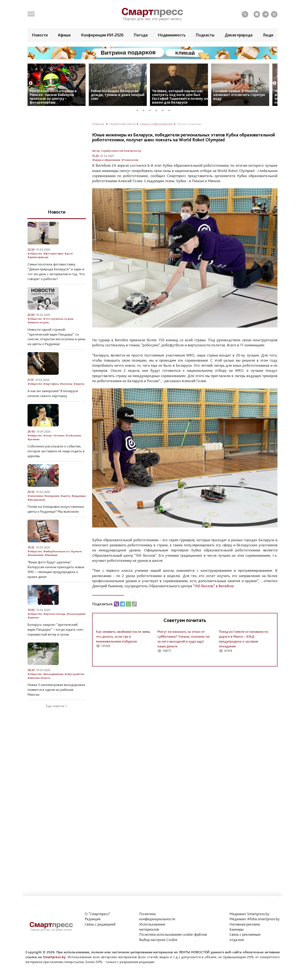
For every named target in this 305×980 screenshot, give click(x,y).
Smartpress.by (54, 957)
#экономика (35, 496)
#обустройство (75, 674)
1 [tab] (139, 110)
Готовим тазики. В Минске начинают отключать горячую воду (239, 95)
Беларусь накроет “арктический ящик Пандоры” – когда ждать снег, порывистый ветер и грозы (56, 629)
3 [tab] (151, 110)
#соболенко (73, 435)
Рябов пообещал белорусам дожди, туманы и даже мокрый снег (118, 95)
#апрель (79, 384)
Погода (141, 35)
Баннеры (236, 929)
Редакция (93, 919)
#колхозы (66, 384)
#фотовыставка (53, 253)
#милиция (51, 555)
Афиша (64, 35)
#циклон (33, 617)
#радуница (79, 496)
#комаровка (52, 496)
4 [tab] (158, 110)
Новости (40, 35)
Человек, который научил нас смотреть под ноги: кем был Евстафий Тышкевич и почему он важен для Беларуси (180, 96)
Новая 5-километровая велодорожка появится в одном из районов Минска (56, 690)
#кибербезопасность (57, 551)
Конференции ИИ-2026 (102, 35)
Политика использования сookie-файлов (173, 934)
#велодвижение (53, 674)
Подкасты (205, 35)
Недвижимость (172, 35)
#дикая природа (38, 257)
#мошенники (36, 555)
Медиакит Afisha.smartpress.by (254, 919)
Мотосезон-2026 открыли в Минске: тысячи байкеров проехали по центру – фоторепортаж (53, 96)
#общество (35, 253)
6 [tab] (171, 110)
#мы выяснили (36, 500)
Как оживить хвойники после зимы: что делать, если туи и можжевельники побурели (123, 636)
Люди (268, 35)
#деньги (76, 551)
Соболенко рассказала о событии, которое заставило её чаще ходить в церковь (56, 451)
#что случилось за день (58, 319)
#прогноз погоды (54, 614)
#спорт (48, 435)
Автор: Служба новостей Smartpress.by (117, 151)
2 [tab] (145, 110)
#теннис (59, 435)
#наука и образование (106, 160)
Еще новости (55, 706)
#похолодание (76, 614)
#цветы (65, 496)
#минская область (39, 678)
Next (274, 83)
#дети (69, 253)
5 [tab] (164, 110)
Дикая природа (239, 35)
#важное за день (38, 322)
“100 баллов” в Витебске (213, 586)
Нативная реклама (245, 924)
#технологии (130, 160)
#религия (33, 439)
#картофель (51, 384)
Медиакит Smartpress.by (249, 914)
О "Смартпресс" (98, 914)
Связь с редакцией (100, 924)
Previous (31, 83)
